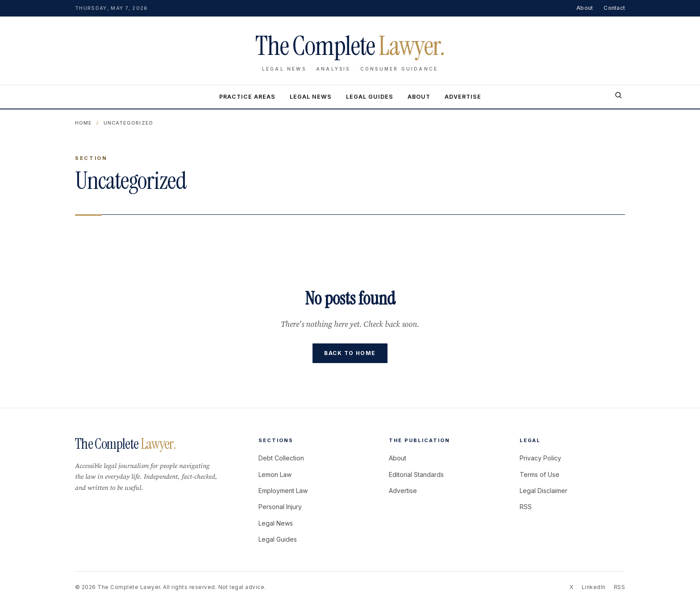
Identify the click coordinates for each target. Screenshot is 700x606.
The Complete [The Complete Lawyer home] (350, 46)
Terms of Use (540, 474)
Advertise (463, 97)
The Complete (125, 444)
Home (83, 123)
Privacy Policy (540, 458)
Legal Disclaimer (544, 491)
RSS (526, 507)
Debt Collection (281, 458)
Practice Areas (247, 97)
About (585, 8)
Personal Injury (280, 507)
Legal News (311, 97)
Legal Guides (370, 97)
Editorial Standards (416, 474)
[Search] (618, 97)
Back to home (350, 353)
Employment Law (283, 491)
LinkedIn (594, 587)
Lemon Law (275, 474)
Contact (614, 8)
